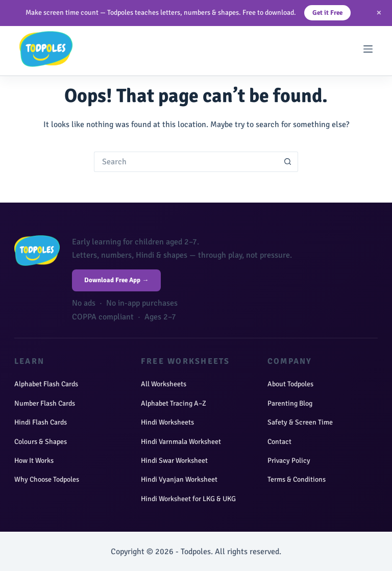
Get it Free (327, 13)
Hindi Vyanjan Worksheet (179, 479)
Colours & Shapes (41, 442)
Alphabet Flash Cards (46, 384)
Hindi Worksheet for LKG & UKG (188, 499)
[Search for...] (186, 162)
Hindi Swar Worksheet (174, 461)
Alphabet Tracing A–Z (174, 403)
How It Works (34, 461)
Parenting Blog (290, 403)
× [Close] (379, 13)
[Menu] (368, 49)
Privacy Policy (289, 461)
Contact (279, 442)
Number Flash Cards (45, 403)
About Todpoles (290, 384)
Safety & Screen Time (300, 422)
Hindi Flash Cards (41, 422)
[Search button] (288, 162)
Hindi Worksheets (167, 422)
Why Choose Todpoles (47, 479)
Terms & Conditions (297, 479)
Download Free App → (116, 280)
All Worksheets (164, 384)
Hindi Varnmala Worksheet (181, 442)
